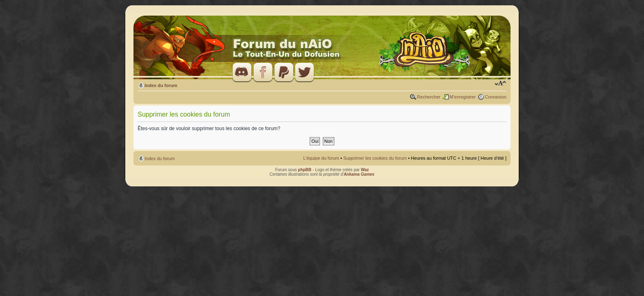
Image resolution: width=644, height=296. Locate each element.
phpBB (305, 170)
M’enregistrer (462, 97)
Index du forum (161, 85)
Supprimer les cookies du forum (375, 158)
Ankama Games (359, 174)
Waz (365, 170)
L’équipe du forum (321, 158)
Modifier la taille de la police (500, 84)
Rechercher (429, 97)
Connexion (496, 97)
